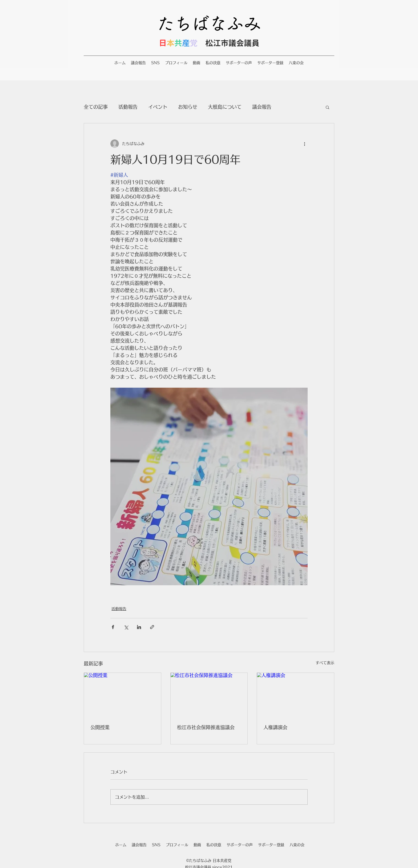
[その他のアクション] (304, 144)
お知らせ (188, 107)
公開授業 (100, 727)
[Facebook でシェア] (113, 627)
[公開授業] (122, 694)
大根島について (225, 107)
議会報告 (262, 107)
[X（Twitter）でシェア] (126, 627)
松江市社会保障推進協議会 (206, 727)
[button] (327, 107)
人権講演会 (275, 727)
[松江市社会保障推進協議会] (209, 694)
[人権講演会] (296, 694)
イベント (158, 107)
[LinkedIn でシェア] (139, 627)
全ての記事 (96, 107)
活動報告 (128, 107)
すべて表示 (325, 663)
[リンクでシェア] (152, 627)
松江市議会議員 (232, 43)
